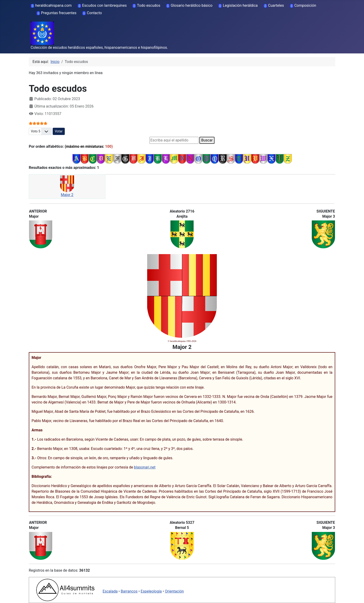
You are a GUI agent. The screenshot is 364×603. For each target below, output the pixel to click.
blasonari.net (145, 467)
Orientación (174, 591)
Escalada (110, 591)
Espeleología (151, 591)
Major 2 (67, 195)
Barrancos (129, 591)
